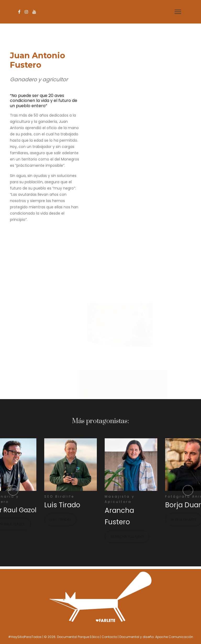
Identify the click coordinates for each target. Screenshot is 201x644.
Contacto (109, 637)
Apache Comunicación (174, 637)
